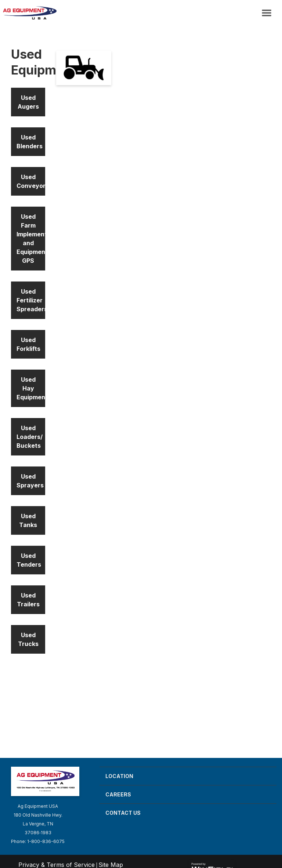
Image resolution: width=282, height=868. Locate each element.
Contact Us (123, 813)
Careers (118, 794)
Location (119, 776)
